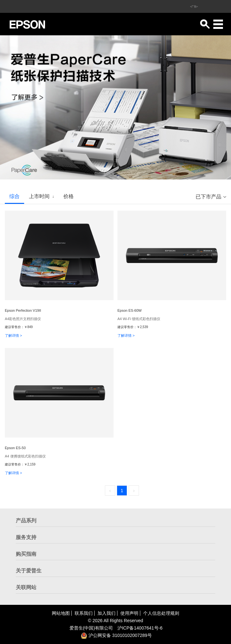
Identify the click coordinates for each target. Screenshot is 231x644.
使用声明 (129, 613)
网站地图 (61, 613)
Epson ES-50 (15, 448)
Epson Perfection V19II (23, 310)
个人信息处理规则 (161, 613)
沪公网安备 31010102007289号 (116, 635)
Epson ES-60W (129, 310)
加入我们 (106, 613)
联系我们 (84, 613)
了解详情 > (13, 335)
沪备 (140, 628)
